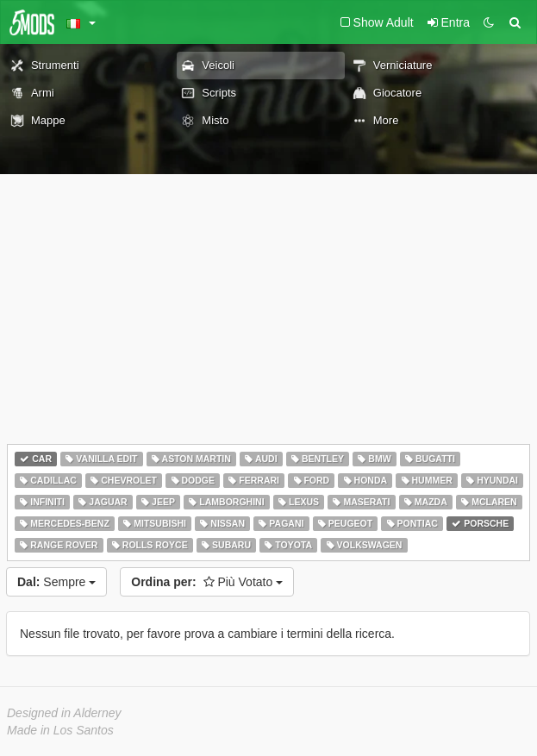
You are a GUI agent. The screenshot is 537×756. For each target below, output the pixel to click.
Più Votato (207, 582)
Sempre (56, 582)
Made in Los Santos (60, 730)
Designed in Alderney (64, 713)
